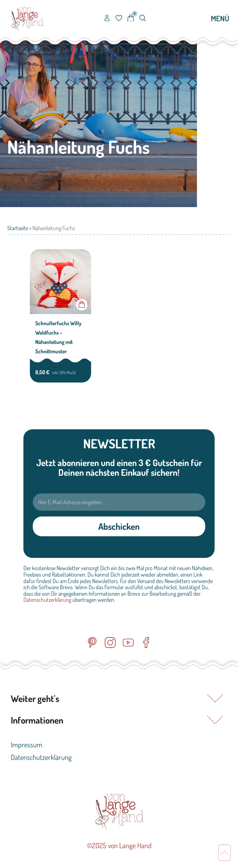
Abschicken (119, 526)
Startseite (18, 228)
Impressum (27, 744)
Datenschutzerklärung (47, 600)
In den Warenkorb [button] (82, 305)
